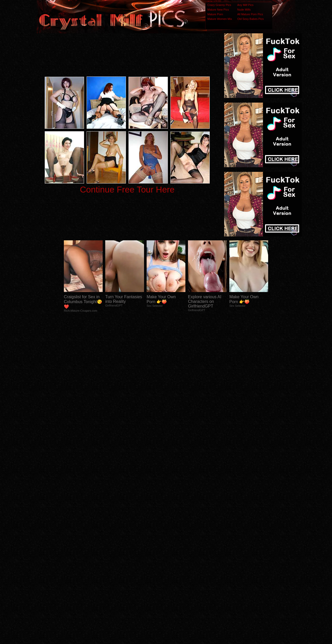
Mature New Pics (218, 10)
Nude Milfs (244, 10)
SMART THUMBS (175, 542)
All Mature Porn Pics (250, 14)
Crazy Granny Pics (219, 5)
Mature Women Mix (220, 19)
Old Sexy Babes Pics (250, 19)
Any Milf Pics (245, 5)
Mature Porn (215, 14)
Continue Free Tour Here (127, 190)
